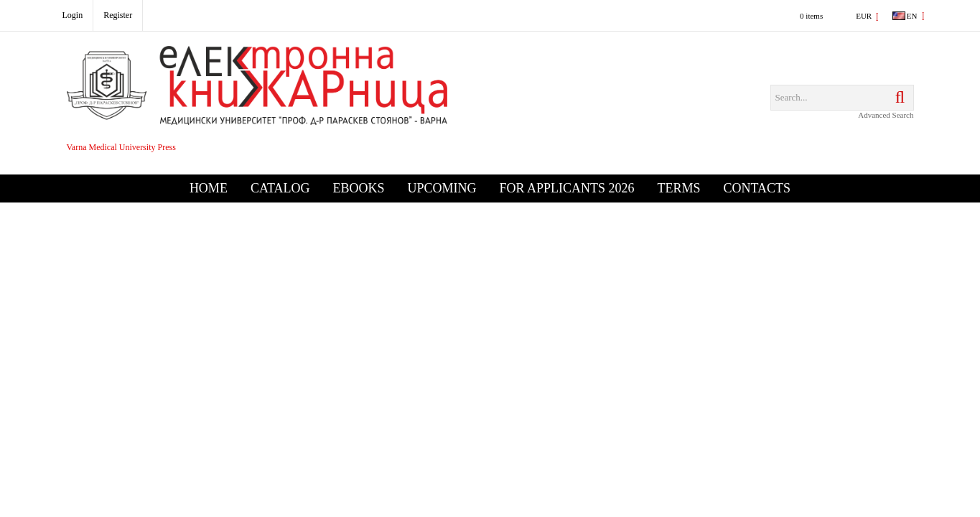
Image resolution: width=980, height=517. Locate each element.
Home (209, 188)
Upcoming (442, 188)
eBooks (358, 188)
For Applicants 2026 (566, 188)
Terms (679, 188)
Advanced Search (886, 115)
